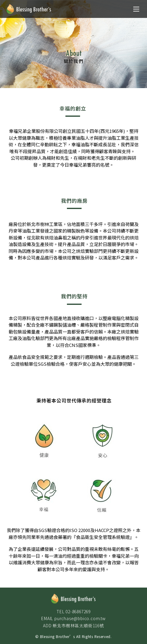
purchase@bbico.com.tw (80, 618)
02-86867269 (78, 611)
